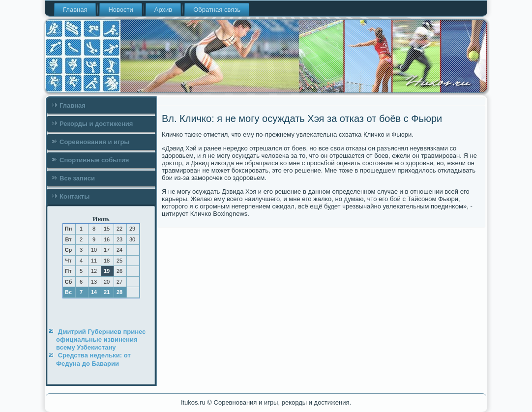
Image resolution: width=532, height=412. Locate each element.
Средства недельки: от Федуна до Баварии (93, 359)
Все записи (77, 178)
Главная (75, 10)
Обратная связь (217, 10)
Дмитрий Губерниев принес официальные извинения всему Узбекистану (101, 340)
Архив (163, 10)
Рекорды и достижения (96, 124)
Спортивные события (94, 160)
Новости (120, 10)
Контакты (74, 196)
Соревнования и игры (94, 142)
